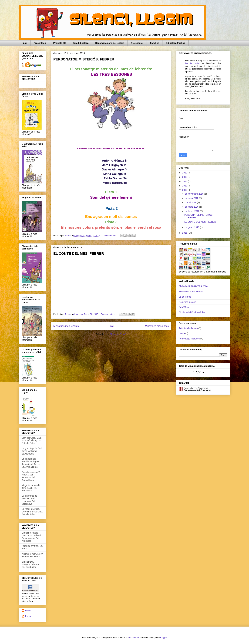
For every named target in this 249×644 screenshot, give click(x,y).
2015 (185, 233)
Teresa (28, 611)
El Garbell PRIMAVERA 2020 (193, 286)
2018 (185, 181)
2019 (185, 177)
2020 (185, 173)
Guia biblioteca (81, 43)
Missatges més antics (157, 326)
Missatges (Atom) (118, 334)
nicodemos (134, 638)
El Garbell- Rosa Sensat (191, 292)
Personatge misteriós (189, 339)
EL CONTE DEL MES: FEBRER (79, 254)
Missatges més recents (66, 326)
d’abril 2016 (191, 202)
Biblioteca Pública (175, 43)
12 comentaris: (109, 236)
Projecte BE (59, 43)
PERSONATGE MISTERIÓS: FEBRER (84, 59)
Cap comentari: (108, 314)
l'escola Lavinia (193, 63)
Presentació (40, 43)
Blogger (164, 638)
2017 (185, 186)
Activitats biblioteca (188, 328)
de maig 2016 (192, 198)
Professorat (137, 43)
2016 (185, 190)
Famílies (155, 43)
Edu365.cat (184, 307)
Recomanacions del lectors (110, 43)
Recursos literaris (187, 302)
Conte (182, 333)
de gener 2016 (192, 227)
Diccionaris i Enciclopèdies (192, 312)
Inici (25, 43)
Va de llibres (185, 297)
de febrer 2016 (192, 211)
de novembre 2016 (194, 194)
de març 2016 (192, 207)
